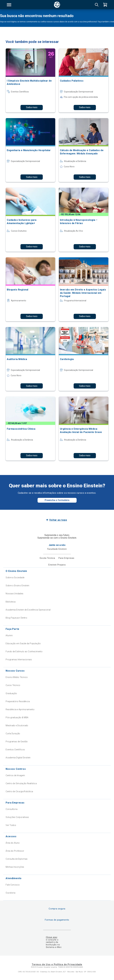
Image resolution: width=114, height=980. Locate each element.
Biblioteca (11, 602)
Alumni (9, 635)
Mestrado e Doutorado (17, 725)
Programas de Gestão (17, 742)
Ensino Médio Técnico (17, 677)
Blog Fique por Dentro (16, 618)
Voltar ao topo (58, 520)
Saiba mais (32, 107)
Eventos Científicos (15, 750)
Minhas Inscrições (15, 867)
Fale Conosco (13, 885)
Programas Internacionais (19, 660)
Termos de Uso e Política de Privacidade (57, 964)
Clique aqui (52, 937)
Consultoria (12, 809)
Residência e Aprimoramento (20, 709)
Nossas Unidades (14, 594)
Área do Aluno (13, 843)
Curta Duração (13, 734)
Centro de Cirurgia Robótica (19, 791)
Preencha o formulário (57, 500)
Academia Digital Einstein (18, 758)
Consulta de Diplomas (17, 859)
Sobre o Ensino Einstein (17, 586)
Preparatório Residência (18, 701)
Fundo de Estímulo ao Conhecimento (24, 652)
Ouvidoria (10, 893)
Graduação (11, 693)
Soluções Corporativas (17, 817)
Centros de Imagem (15, 775)
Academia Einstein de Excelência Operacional (28, 610)
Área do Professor (15, 851)
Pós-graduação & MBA (17, 717)
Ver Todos (11, 825)
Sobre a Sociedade (15, 578)
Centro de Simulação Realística (21, 783)
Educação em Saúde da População (23, 643)
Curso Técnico (13, 685)
